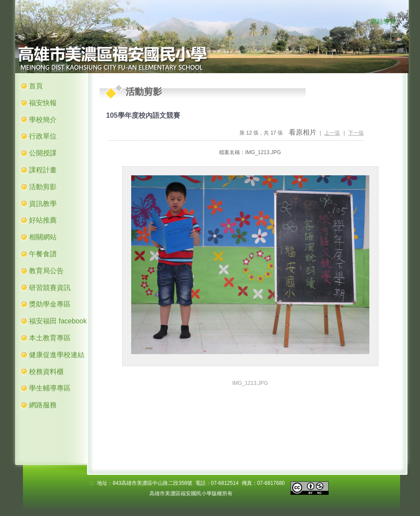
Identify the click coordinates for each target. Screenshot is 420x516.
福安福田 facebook (58, 321)
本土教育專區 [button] (50, 338)
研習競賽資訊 (50, 288)
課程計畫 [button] (43, 170)
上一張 (332, 133)
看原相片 (303, 132)
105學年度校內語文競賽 (143, 115)
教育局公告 (46, 271)
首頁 (36, 86)
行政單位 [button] (43, 136)
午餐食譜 (43, 254)
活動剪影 (43, 187)
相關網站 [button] (43, 237)
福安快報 (43, 103)
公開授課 (43, 153)
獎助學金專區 (50, 304)
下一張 (356, 133)
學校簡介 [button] (43, 120)
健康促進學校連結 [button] (57, 355)
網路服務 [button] (43, 405)
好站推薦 (43, 220)
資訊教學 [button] (43, 204)
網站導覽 (383, 22)
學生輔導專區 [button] (50, 388)
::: (362, 22)
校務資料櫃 (46, 372)
